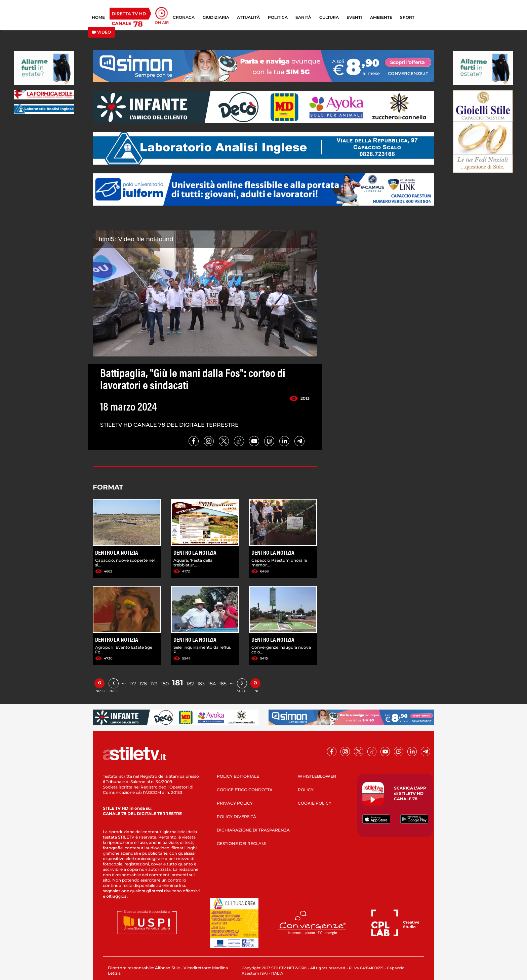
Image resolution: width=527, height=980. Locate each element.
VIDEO (102, 32)
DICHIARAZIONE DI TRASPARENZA (253, 830)
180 (165, 684)
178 (143, 684)
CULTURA (329, 17)
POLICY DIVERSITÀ (236, 817)
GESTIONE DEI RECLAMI (242, 843)
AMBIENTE (381, 17)
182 (190, 684)
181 (178, 683)
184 (212, 684)
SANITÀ (303, 17)
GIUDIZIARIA (216, 17)
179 (154, 684)
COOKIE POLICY (315, 803)
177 (133, 684)
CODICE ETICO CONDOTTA (245, 790)
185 (223, 684)
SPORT (407, 17)
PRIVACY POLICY (235, 803)
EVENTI (354, 17)
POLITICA (278, 17)
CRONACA (184, 17)
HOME (98, 17)
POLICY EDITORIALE (238, 776)
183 (201, 684)
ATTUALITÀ (248, 17)
